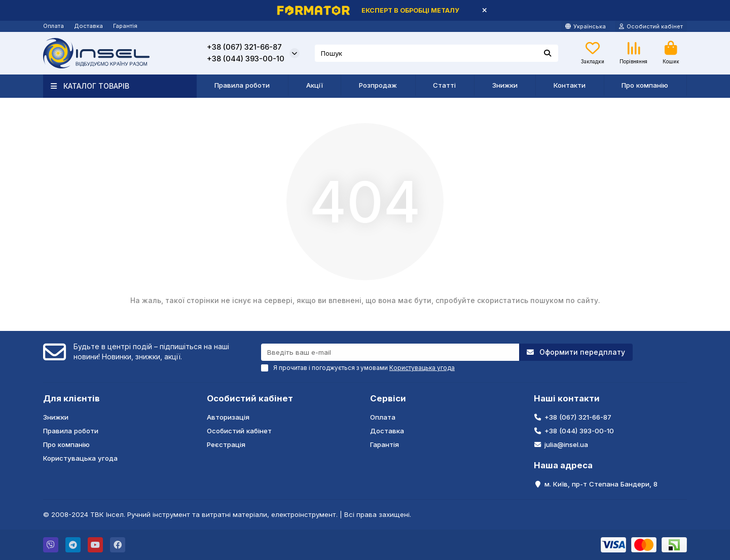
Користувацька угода (80, 458)
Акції (315, 85)
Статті (444, 85)
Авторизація (228, 417)
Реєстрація (226, 444)
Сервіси (388, 398)
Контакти (570, 85)
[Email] (390, 352)
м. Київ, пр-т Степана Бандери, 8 (601, 484)
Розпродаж (378, 85)
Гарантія (125, 26)
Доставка (88, 26)
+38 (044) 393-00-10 (246, 59)
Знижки (505, 85)
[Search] (437, 53)
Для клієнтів (71, 398)
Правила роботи (242, 85)
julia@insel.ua (566, 444)
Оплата (53, 26)
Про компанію (645, 85)
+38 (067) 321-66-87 (244, 47)
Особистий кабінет (250, 398)
